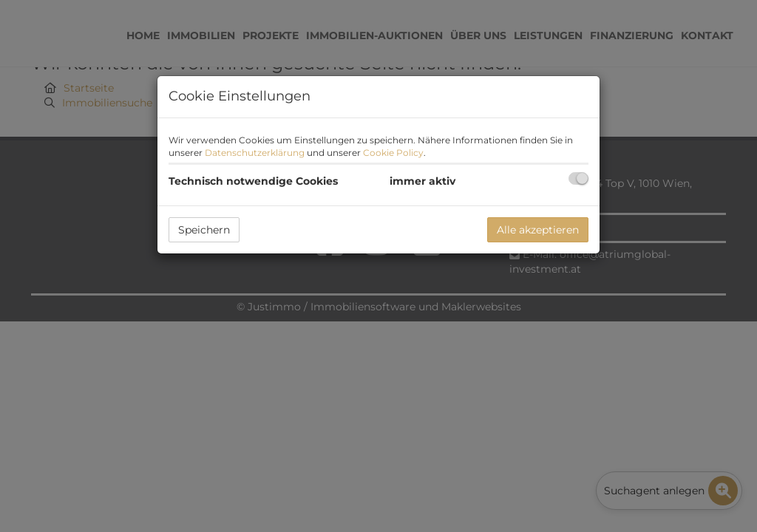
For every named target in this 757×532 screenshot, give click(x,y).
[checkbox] (578, 178)
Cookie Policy (393, 153)
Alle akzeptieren (538, 230)
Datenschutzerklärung (255, 153)
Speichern (204, 230)
